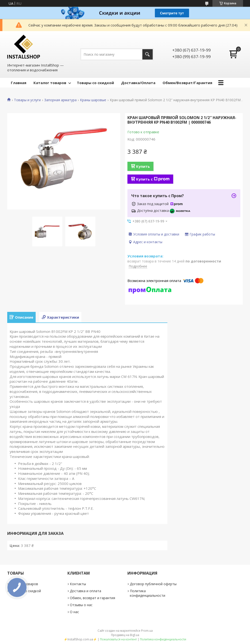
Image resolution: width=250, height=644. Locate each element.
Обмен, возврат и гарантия (92, 598)
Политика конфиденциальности (148, 593)
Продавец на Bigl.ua (125, 635)
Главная (19, 83)
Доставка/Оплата (138, 83)
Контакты (78, 584)
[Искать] (148, 54)
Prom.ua (147, 631)
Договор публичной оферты (153, 584)
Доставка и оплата (86, 591)
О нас (74, 612)
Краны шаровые (93, 100)
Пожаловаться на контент (118, 639)
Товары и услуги (27, 100)
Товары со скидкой (95, 83)
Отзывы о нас (81, 605)
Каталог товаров (50, 83)
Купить (143, 166)
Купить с (153, 179)
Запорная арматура (60, 100)
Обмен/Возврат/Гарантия (187, 83)
